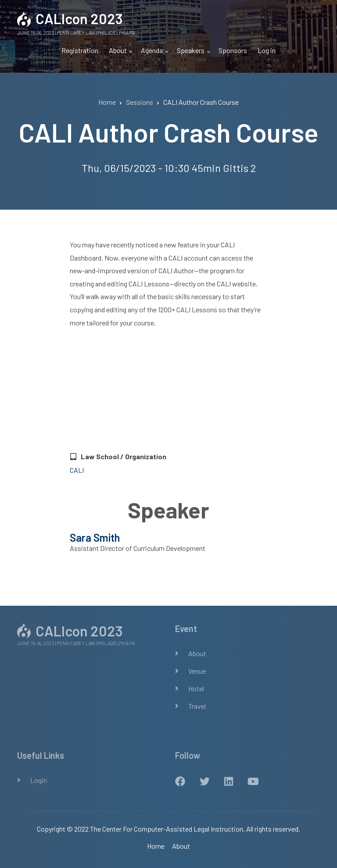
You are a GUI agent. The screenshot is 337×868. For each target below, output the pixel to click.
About (119, 54)
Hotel (196, 688)
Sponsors (233, 50)
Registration (80, 50)
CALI (77, 470)
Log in (267, 50)
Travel (197, 706)
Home (156, 846)
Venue (197, 671)
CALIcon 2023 (79, 18)
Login (39, 780)
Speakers (192, 54)
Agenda (153, 54)
